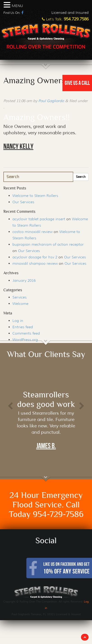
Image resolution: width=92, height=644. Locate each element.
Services (20, 297)
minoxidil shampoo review (35, 263)
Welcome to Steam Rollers (35, 196)
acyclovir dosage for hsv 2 (35, 257)
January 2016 (24, 280)
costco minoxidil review (32, 232)
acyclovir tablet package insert (39, 219)
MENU (17, 6)
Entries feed (23, 327)
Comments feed (26, 333)
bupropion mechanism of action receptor (48, 244)
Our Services (23, 202)
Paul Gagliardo (51, 101)
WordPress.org (25, 340)
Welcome (20, 304)
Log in (18, 321)
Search (81, 177)
